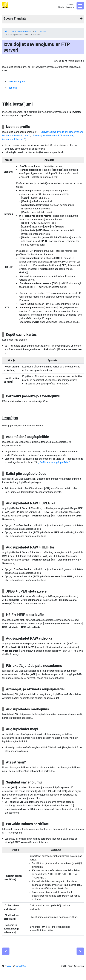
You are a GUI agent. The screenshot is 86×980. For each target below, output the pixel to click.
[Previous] (6, 951)
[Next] (80, 951)
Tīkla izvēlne (40, 31)
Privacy (8, 966)
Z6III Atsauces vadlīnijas (21, 31)
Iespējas (12, 88)
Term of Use (20, 966)
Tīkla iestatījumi (16, 82)
